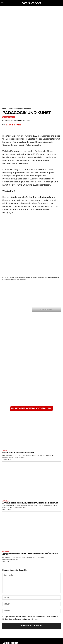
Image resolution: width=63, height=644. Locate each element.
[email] (24, 630)
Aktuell (10, 109)
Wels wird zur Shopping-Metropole (18, 392)
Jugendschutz (36, 639)
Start (4, 109)
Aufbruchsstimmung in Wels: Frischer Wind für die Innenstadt (30, 442)
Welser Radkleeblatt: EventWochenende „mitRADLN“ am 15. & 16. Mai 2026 (30, 493)
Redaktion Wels (14, 125)
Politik (12, 117)
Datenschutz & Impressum (52, 639)
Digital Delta (30, 637)
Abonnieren (54, 630)
